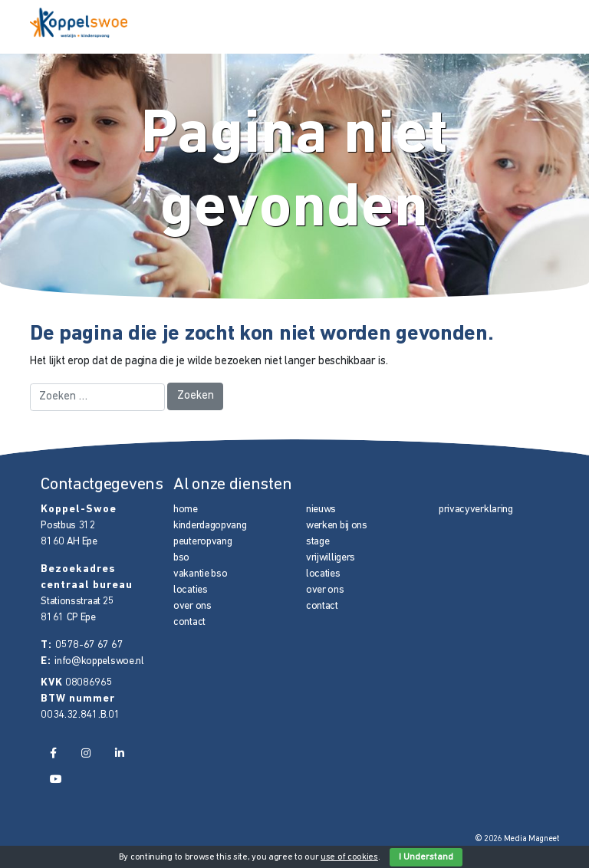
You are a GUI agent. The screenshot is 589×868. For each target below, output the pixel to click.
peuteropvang (202, 542)
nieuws (321, 510)
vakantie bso (200, 574)
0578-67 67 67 (89, 645)
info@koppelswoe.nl (99, 661)
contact (189, 622)
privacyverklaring (476, 510)
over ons (192, 606)
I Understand (426, 857)
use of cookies (349, 857)
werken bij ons (337, 526)
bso (181, 558)
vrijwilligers (331, 558)
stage (318, 542)
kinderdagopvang (210, 526)
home (186, 510)
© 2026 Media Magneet (517, 839)
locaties (191, 590)
